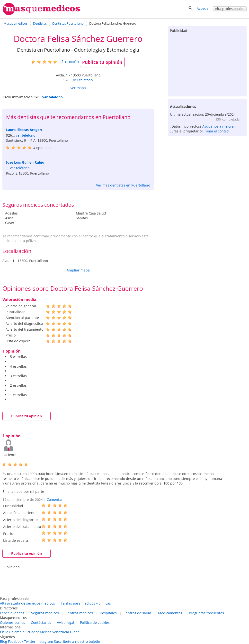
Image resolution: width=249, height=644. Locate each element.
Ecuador (32, 632)
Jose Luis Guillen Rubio (25, 162)
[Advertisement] (207, 64)
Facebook (16, 641)
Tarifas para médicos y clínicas (86, 603)
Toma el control (217, 131)
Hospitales (108, 613)
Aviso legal (66, 622)
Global (75, 632)
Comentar (55, 499)
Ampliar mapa (78, 270)
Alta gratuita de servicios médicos (27, 603)
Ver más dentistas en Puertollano (123, 185)
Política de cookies (95, 622)
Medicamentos (170, 613)
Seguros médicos (45, 613)
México (46, 632)
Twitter (30, 641)
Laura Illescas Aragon (24, 130)
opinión (70, 61)
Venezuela (61, 632)
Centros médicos (79, 613)
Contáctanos (41, 622)
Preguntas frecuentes (206, 613)
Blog (4, 641)
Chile (4, 632)
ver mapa (78, 88)
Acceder (203, 8)
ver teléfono (83, 80)
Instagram (45, 641)
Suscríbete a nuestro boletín (77, 641)
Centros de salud (137, 613)
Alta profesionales (230, 9)
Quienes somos (13, 622)
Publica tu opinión (102, 62)
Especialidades (12, 613)
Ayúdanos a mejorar (219, 126)
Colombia (17, 632)
